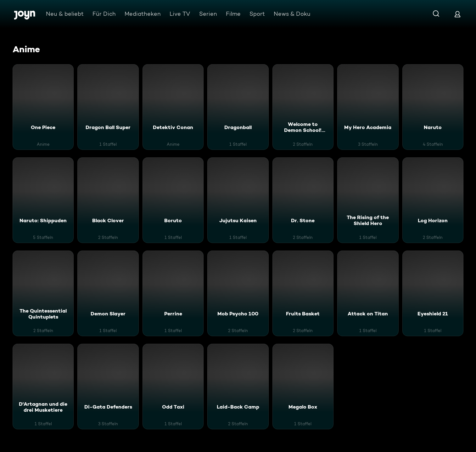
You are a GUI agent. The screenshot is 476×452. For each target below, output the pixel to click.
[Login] (457, 14)
